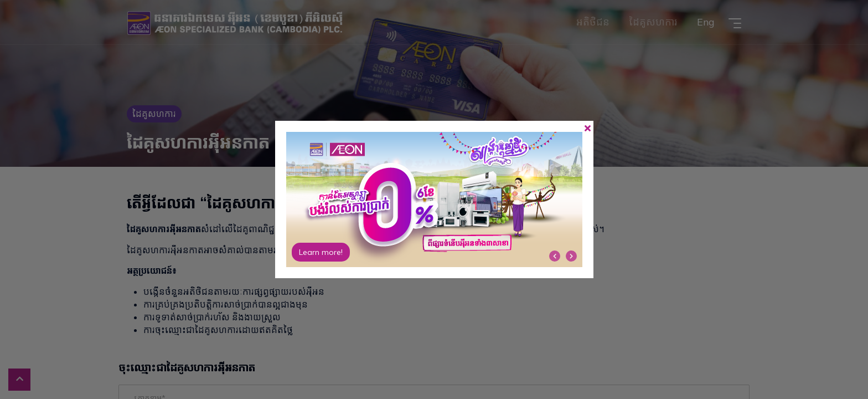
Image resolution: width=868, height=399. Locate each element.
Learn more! (321, 252)
